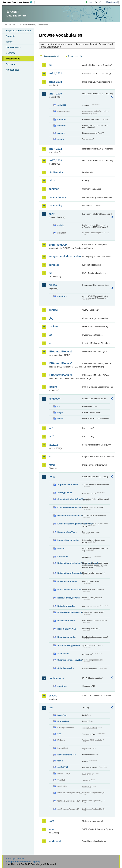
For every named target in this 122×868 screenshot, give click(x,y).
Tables (9, 42)
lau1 (51, 428)
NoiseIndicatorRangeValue (69, 573)
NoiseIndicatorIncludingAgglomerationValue (69, 563)
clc (59, 406)
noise (52, 477)
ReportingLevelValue (67, 629)
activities (62, 105)
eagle (60, 412)
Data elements (13, 47)
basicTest (62, 715)
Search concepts (75, 56)
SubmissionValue (66, 668)
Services (10, 64)
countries (62, 119)
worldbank (55, 841)
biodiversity (56, 172)
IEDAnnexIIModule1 (60, 352)
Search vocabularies (52, 56)
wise (51, 829)
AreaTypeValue (65, 493)
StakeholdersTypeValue (69, 645)
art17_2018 (55, 161)
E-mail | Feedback (15, 859)
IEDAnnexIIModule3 (60, 363)
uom (51, 821)
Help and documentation (18, 31)
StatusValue (63, 654)
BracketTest (63, 721)
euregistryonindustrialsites (65, 256)
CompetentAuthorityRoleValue (69, 499)
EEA (19, 2)
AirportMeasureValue (68, 485)
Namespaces (13, 70)
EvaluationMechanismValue (69, 515)
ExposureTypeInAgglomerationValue (69, 524)
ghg (51, 318)
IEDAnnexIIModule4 (60, 375)
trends (60, 139)
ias (50, 335)
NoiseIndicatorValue (67, 581)
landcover (55, 399)
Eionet (19, 25)
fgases (53, 285)
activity (61, 225)
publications (56, 678)
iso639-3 (61, 548)
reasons (61, 133)
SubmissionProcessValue (69, 660)
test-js (60, 761)
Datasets (10, 36)
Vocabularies (13, 59)
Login (91, 2)
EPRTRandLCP (58, 245)
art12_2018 (55, 82)
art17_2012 (55, 149)
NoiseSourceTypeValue (69, 598)
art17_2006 (55, 94)
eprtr (51, 214)
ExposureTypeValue (67, 532)
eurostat (54, 265)
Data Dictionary (30, 25)
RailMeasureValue (66, 621)
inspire (53, 387)
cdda (52, 180)
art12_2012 (55, 73)
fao (51, 273)
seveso (53, 696)
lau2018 (53, 445)
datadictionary (57, 197)
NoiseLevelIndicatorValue (69, 590)
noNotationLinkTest (67, 755)
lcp (50, 457)
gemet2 (53, 310)
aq (50, 65)
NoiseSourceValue (66, 606)
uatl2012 (61, 418)
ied (50, 343)
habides (53, 327)
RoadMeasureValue (67, 637)
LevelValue (63, 557)
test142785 (63, 767)
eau (59, 734)
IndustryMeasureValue (68, 540)
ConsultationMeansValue (69, 507)
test (51, 707)
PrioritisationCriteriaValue (69, 612)
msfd (52, 465)
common (54, 189)
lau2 (51, 436)
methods (62, 125)
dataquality (55, 206)
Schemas (11, 53)
